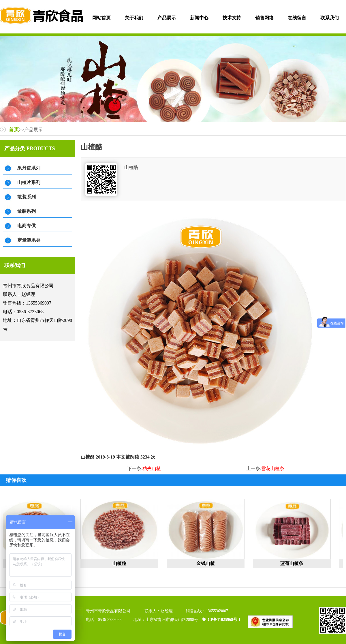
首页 (14, 129)
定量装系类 (29, 240)
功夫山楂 (152, 469)
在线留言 (297, 18)
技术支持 (232, 18)
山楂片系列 (29, 182)
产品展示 (167, 18)
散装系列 (27, 197)
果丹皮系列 (29, 168)
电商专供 (27, 226)
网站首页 (101, 18)
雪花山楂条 (273, 469)
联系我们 (330, 18)
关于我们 (134, 18)
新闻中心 (199, 18)
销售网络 (264, 18)
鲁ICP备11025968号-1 (222, 620)
